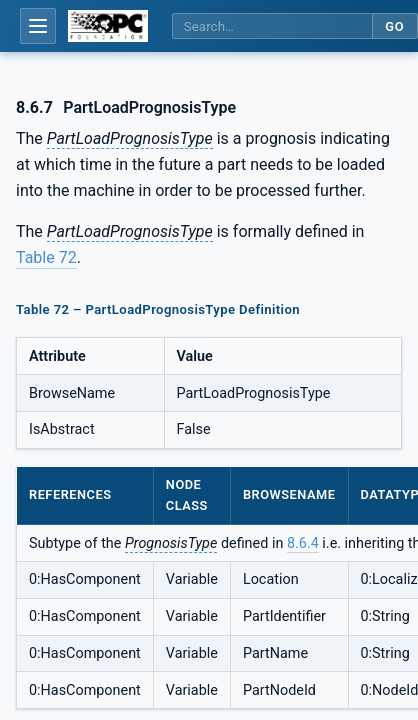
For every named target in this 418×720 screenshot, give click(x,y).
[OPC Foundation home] (108, 26)
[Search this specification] (272, 26)
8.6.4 (303, 543)
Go (394, 26)
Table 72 (46, 257)
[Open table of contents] (38, 26)
